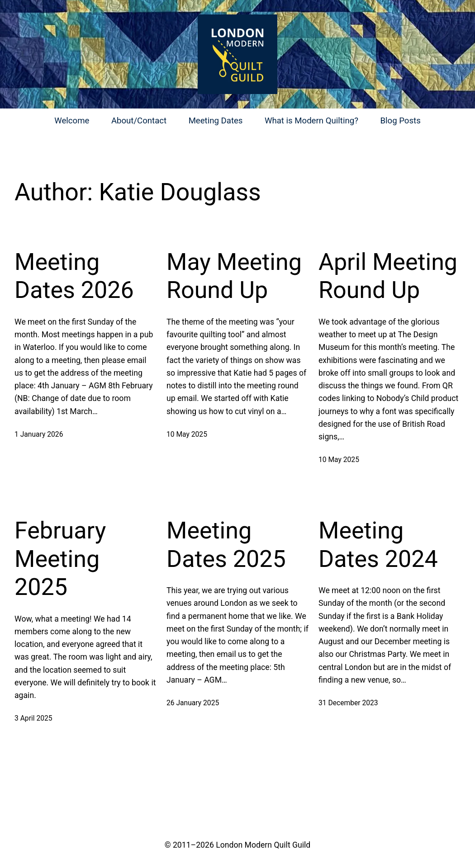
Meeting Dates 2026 (74, 276)
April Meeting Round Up (388, 276)
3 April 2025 (33, 718)
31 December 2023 (348, 703)
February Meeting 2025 (60, 559)
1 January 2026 (39, 434)
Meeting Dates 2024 (378, 545)
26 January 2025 (193, 703)
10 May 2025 (187, 434)
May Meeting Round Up (234, 276)
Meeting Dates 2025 (226, 545)
